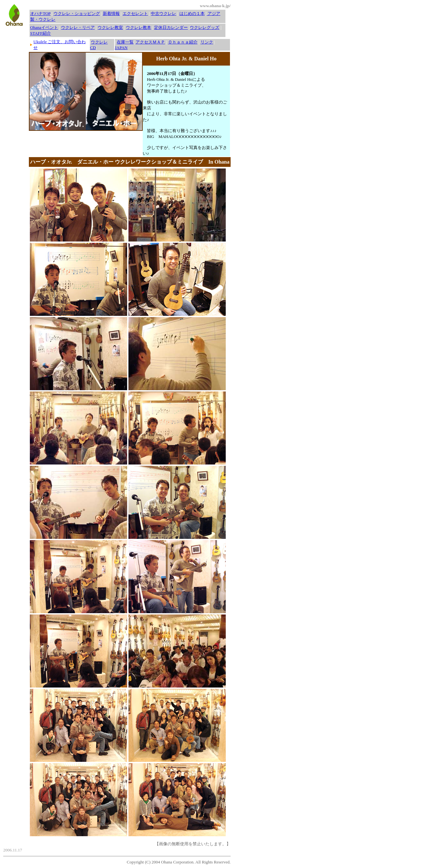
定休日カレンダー (171, 27)
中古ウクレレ (163, 13)
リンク (207, 42)
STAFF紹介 (41, 33)
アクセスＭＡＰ (150, 42)
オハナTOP (40, 13)
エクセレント (135, 13)
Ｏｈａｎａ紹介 (183, 42)
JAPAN (121, 48)
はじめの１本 (192, 13)
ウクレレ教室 (110, 27)
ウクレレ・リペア (78, 27)
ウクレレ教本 (138, 27)
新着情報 (111, 13)
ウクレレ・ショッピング (77, 13)
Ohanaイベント (44, 27)
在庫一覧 (125, 42)
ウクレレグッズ (204, 27)
